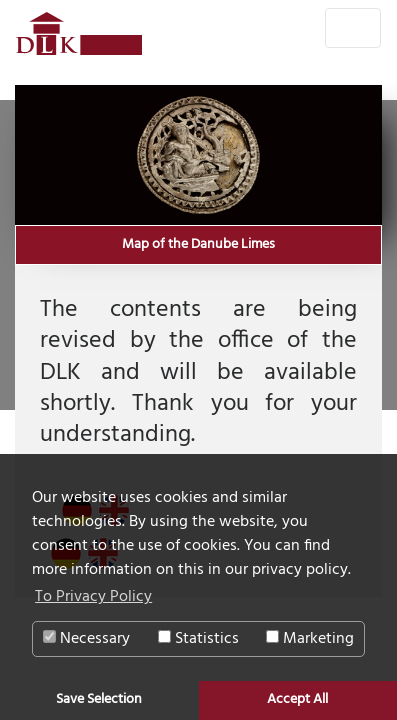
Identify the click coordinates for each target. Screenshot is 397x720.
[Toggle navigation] (353, 28)
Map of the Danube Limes (198, 245)
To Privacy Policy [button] (93, 597)
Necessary (86, 639)
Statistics (198, 639)
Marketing (310, 639)
